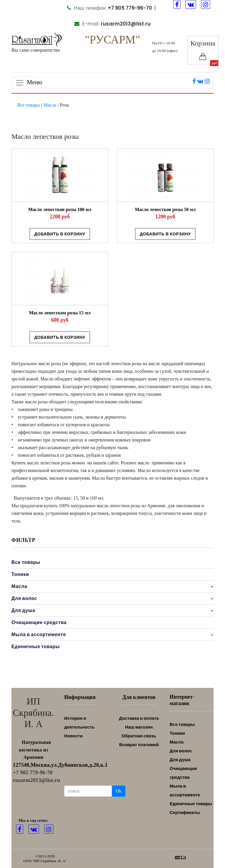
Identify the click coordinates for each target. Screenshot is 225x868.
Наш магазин (139, 727)
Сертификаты (185, 812)
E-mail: (112, 24)
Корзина (203, 50)
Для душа (180, 760)
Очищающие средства (39, 622)
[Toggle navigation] (112, 83)
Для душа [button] (112, 611)
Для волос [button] (112, 599)
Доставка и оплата (139, 718)
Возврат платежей (139, 745)
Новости (73, 736)
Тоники (20, 574)
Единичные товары (36, 647)
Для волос (181, 751)
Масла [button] (112, 586)
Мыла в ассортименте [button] (112, 635)
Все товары (29, 105)
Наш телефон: (110, 8)
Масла (50, 105)
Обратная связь (139, 736)
